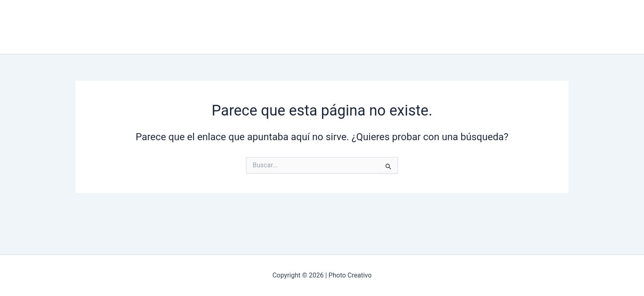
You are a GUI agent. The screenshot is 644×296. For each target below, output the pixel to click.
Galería (336, 27)
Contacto (373, 27)
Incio (265, 27)
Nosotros (299, 27)
